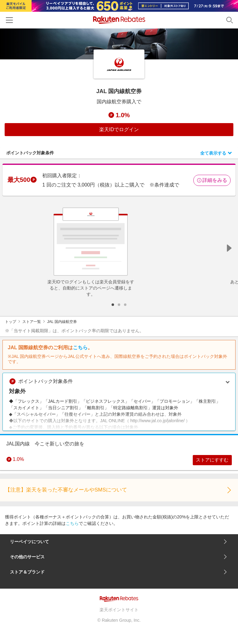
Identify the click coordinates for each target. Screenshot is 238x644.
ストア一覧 (32, 322)
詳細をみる (212, 180)
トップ (11, 322)
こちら (80, 348)
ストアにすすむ (209, 461)
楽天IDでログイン (119, 129)
